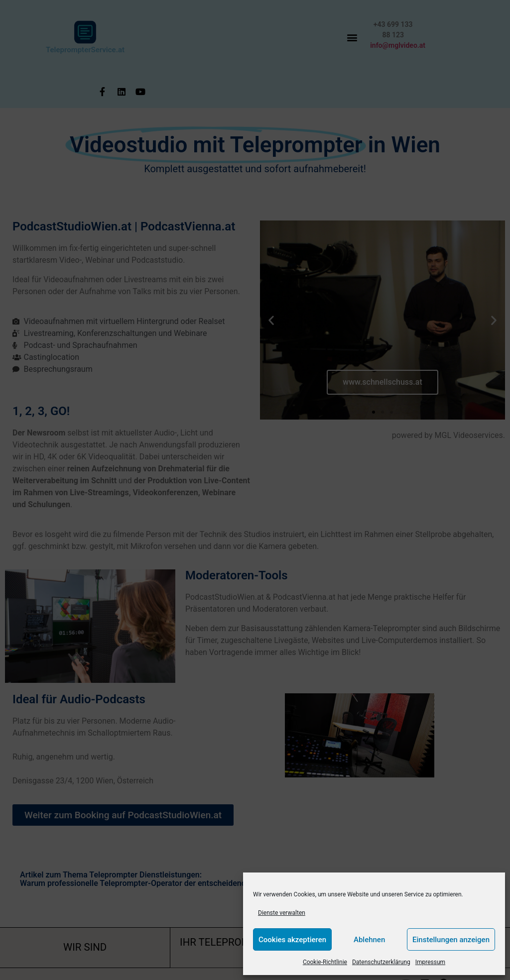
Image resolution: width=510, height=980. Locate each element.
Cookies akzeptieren (292, 940)
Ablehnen (369, 940)
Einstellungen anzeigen (451, 940)
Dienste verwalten (282, 913)
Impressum (430, 962)
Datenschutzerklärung (381, 962)
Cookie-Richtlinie (325, 962)
